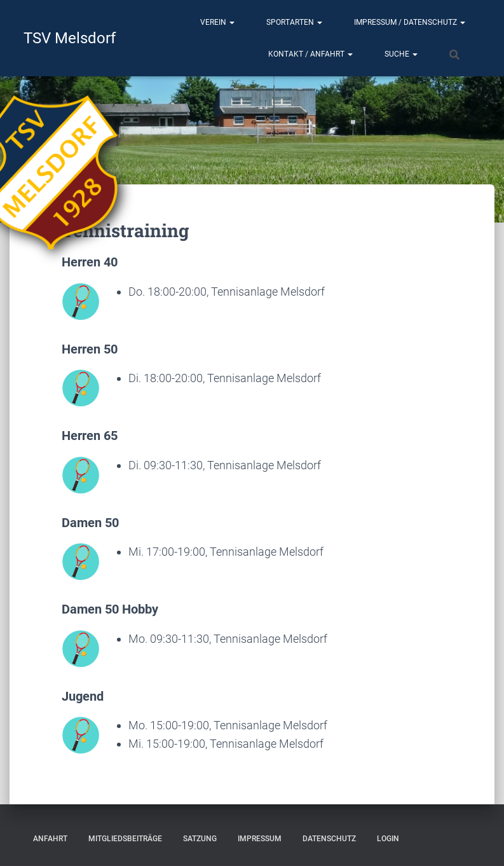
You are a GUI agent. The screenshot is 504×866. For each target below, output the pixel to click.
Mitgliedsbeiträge (125, 839)
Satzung (200, 839)
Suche (401, 54)
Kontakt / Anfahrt (310, 54)
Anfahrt (50, 839)
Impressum (260, 839)
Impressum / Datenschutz (410, 22)
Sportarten (294, 22)
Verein (217, 22)
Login (388, 839)
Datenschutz (329, 839)
